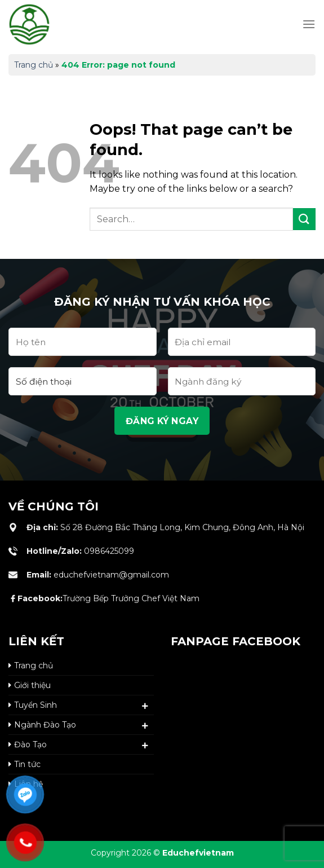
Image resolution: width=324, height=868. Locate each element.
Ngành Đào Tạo (45, 725)
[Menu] (309, 24)
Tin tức (27, 764)
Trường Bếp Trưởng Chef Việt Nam (108, 598)
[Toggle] (145, 706)
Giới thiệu (32, 685)
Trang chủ (34, 65)
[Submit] (304, 219)
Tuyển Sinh (35, 705)
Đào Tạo (30, 744)
